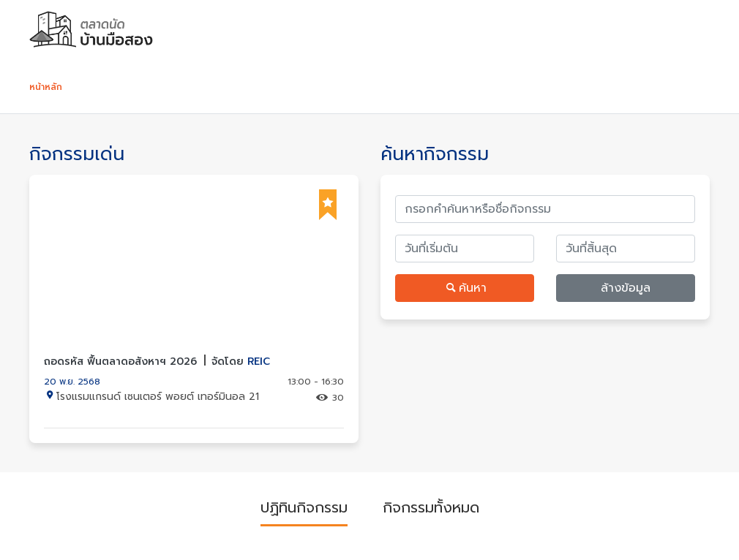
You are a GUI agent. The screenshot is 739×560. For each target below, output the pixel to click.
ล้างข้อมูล (626, 288)
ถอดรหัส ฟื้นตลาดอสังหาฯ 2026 (157, 362)
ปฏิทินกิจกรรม (304, 507)
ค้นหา (465, 288)
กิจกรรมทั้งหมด (431, 507)
